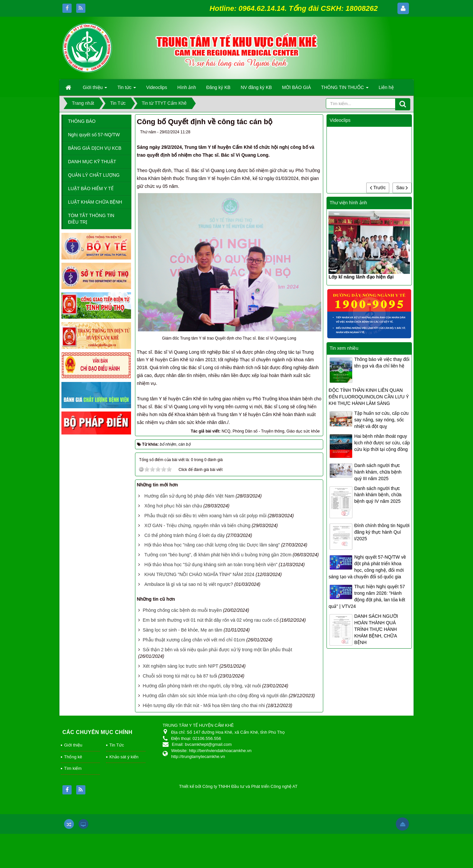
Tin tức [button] (127, 89)
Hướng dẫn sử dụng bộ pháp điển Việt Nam (189, 496)
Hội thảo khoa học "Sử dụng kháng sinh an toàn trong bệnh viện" (211, 565)
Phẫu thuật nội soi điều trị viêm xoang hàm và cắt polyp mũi (205, 516)
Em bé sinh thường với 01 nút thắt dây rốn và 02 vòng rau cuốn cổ (210, 620)
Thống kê (73, 757)
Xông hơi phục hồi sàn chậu (173, 506)
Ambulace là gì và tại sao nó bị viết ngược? (189, 584)
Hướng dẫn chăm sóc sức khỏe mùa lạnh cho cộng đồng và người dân (215, 696)
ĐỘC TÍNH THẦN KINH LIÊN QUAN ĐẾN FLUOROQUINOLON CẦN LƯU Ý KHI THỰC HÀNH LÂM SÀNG (369, 397)
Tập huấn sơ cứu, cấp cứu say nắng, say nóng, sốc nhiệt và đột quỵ (381, 420)
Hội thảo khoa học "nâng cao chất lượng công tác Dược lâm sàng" (212, 545)
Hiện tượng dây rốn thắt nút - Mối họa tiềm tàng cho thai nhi (204, 705)
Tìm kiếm (73, 768)
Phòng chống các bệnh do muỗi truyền (182, 610)
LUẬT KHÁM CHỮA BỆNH (95, 202)
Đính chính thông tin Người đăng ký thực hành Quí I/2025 (382, 532)
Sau (402, 188)
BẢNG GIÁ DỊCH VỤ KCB (95, 148)
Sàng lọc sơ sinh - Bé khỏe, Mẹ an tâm (182, 630)
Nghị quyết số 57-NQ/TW (94, 135)
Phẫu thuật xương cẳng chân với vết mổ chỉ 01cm (194, 640)
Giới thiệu (73, 745)
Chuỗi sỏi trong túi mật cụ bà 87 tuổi (180, 676)
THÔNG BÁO (82, 121)
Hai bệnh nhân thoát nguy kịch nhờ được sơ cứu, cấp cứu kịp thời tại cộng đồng (382, 443)
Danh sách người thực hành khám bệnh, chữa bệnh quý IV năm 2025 (378, 495)
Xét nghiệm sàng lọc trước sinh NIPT (180, 666)
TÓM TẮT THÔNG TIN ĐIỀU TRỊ (91, 219)
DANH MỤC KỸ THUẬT (92, 162)
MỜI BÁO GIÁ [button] (297, 87)
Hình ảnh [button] (187, 87)
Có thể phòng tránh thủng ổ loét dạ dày (184, 535)
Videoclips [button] (157, 87)
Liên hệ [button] (386, 87)
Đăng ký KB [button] (218, 87)
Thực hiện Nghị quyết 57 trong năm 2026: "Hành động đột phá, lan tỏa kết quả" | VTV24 (367, 596)
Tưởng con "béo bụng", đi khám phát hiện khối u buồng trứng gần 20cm (218, 555)
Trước (378, 188)
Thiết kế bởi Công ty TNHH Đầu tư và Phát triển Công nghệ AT (238, 786)
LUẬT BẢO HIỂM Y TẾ (91, 189)
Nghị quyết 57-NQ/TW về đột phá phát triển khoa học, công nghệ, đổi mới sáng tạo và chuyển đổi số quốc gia (367, 567)
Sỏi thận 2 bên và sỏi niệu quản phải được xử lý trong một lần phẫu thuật (217, 650)
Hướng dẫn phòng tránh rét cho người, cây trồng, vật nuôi (202, 686)
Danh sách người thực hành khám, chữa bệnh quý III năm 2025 (378, 472)
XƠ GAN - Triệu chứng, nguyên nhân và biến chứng (197, 525)
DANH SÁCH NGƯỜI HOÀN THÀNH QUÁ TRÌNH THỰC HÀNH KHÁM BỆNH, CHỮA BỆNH (376, 629)
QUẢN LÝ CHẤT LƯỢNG (94, 175)
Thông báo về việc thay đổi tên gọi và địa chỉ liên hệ (382, 363)
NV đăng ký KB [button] (256, 87)
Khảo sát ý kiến (124, 757)
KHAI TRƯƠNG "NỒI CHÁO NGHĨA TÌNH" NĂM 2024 (199, 574)
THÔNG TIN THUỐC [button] (345, 89)
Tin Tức (117, 745)
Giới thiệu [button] (95, 89)
